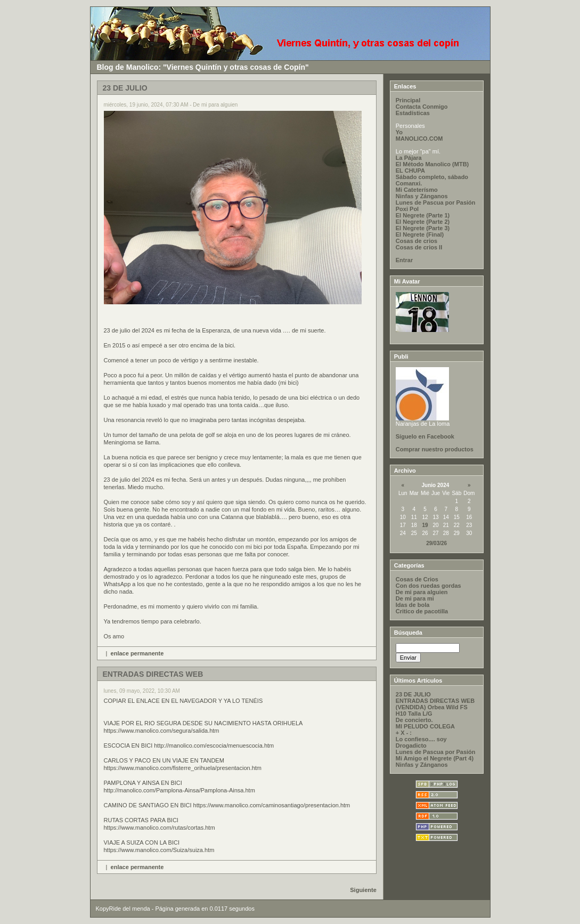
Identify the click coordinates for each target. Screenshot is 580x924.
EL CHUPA (410, 171)
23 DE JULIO (413, 694)
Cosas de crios (416, 241)
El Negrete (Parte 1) (423, 215)
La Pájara (409, 158)
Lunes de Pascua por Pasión (436, 202)
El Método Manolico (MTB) (432, 164)
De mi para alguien (422, 592)
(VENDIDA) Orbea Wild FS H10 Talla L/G (432, 710)
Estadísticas (413, 113)
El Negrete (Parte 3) (423, 228)
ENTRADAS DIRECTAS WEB (435, 701)
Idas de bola (413, 605)
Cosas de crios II (419, 247)
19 (425, 525)
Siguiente (363, 890)
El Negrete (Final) (420, 234)
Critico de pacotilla (422, 611)
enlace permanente (137, 653)
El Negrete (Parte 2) (423, 222)
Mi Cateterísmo (417, 190)
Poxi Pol (407, 209)
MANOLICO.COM (419, 139)
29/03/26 (436, 543)
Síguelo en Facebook (425, 436)
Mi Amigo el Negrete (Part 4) (435, 758)
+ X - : (404, 733)
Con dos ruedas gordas (428, 586)
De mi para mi (415, 598)
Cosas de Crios (417, 579)
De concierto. (414, 720)
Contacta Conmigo (422, 107)
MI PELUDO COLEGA (425, 726)
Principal (408, 100)
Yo (399, 132)
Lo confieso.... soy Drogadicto (421, 742)
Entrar (404, 260)
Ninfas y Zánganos (422, 196)
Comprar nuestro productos (435, 449)
